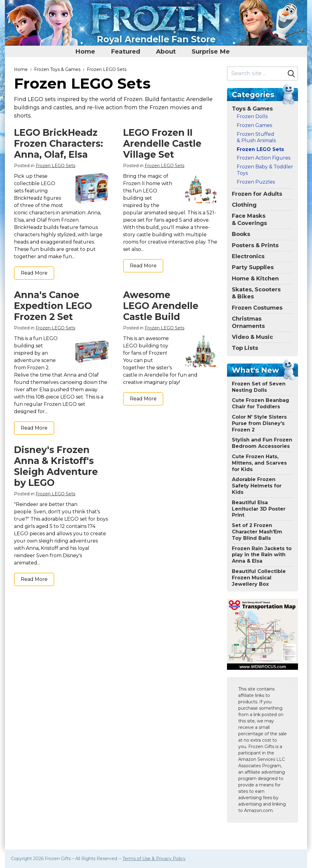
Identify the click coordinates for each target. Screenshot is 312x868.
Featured (126, 51)
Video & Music (252, 337)
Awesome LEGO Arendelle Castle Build (161, 306)
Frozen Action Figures (264, 158)
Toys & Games (252, 109)
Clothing (244, 205)
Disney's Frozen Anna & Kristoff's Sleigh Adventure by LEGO (56, 466)
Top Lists (245, 348)
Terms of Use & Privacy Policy (154, 859)
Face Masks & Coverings (249, 219)
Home (85, 51)
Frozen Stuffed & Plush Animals (256, 137)
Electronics (248, 256)
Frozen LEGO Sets (107, 69)
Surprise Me (211, 51)
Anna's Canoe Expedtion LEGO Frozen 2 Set (53, 306)
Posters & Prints (255, 245)
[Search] (291, 74)
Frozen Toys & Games (57, 69)
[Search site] (256, 74)
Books (241, 234)
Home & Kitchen (255, 279)
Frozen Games (254, 125)
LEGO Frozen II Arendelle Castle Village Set (162, 144)
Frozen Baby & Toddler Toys (265, 170)
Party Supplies (253, 267)
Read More (34, 273)
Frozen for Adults (257, 194)
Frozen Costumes (257, 308)
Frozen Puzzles (256, 182)
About (166, 51)
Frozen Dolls (252, 116)
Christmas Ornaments (248, 322)
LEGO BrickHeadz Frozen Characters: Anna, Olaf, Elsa (58, 144)
